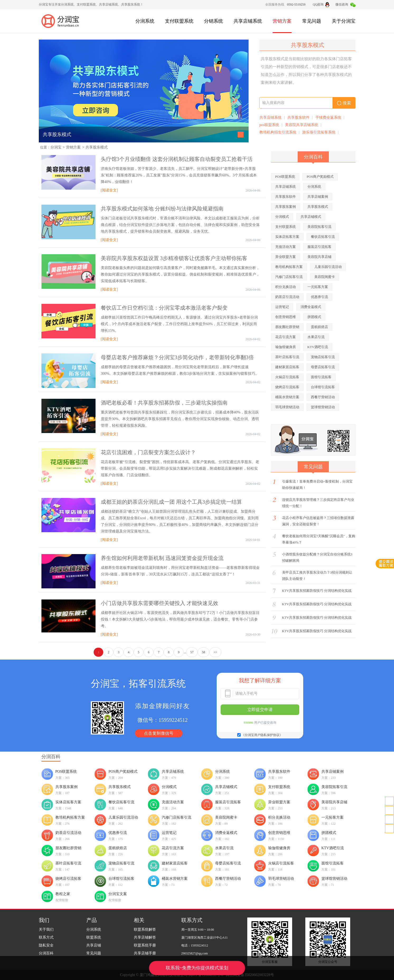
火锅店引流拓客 (287, 377)
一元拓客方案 (318, 287)
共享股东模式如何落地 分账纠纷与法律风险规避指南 (162, 209)
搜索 (344, 103)
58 (203, 652)
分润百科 (46, 953)
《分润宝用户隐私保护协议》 (262, 735)
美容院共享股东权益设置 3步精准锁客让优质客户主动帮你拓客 (174, 258)
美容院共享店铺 (319, 257)
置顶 (389, 829)
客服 (389, 810)
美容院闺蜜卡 (325, 277)
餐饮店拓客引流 (323, 237)
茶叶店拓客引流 (287, 357)
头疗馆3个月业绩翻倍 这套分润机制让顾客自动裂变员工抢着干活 (177, 159)
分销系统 (213, 21)
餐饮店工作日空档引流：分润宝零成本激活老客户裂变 (164, 308)
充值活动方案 (286, 247)
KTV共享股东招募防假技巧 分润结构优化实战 (317, 591)
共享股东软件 (298, 117)
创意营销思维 (286, 317)
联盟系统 (94, 937)
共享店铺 (94, 945)
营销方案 (282, 21)
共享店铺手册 (145, 953)
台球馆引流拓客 (323, 387)
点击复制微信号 (159, 733)
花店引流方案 (286, 337)
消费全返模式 (311, 307)
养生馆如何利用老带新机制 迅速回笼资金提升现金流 (162, 558)
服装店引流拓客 (319, 247)
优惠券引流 (319, 297)
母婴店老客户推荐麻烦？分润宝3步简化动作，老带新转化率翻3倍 (177, 357)
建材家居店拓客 (287, 367)
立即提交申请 (260, 710)
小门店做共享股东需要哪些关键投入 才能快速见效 (160, 603)
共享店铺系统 (248, 21)
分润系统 (145, 21)
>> (215, 652)
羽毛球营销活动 (287, 407)
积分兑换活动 (286, 287)
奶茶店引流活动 (287, 297)
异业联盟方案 (286, 257)
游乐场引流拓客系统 (319, 132)
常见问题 (312, 21)
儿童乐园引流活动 (328, 267)
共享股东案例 (286, 207)
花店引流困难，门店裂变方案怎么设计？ (148, 452)
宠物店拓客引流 (323, 357)
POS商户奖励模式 (320, 177)
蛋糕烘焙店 (319, 327)
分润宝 (56, 147)
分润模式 (282, 217)
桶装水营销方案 (287, 397)
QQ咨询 (321, 5)
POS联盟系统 (285, 177)
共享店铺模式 (311, 217)
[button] (241, 135)
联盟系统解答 (145, 929)
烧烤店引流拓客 (287, 387)
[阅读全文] (109, 190)
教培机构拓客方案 (289, 267)
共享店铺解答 (145, 937)
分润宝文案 (118, 894)
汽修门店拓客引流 (289, 277)
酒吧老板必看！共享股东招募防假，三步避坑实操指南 (164, 403)
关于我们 (46, 929)
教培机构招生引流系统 (278, 132)
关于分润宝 (344, 21)
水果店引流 (316, 337)
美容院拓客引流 (319, 227)
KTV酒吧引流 (318, 347)
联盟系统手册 (145, 945)
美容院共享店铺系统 (302, 125)
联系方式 (46, 937)
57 (192, 652)
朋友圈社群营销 (287, 327)
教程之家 (63, 894)
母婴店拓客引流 (323, 367)
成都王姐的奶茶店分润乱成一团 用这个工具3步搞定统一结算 (171, 502)
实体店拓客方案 (287, 237)
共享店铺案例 (318, 197)
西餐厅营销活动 (323, 397)
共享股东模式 (57, 134)
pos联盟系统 (269, 125)
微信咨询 (345, 4)
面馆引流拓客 (321, 377)
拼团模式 (314, 317)
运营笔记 (282, 307)
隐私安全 (46, 945)
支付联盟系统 (179, 21)
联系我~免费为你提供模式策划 (197, 968)
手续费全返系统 (328, 117)
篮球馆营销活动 (323, 407)
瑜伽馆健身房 (286, 347)
